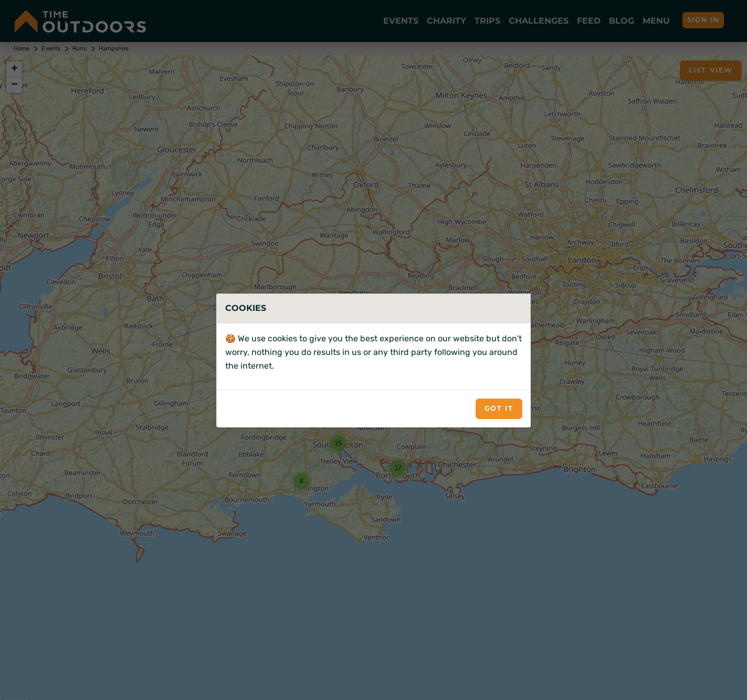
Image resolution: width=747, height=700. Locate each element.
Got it (499, 408)
